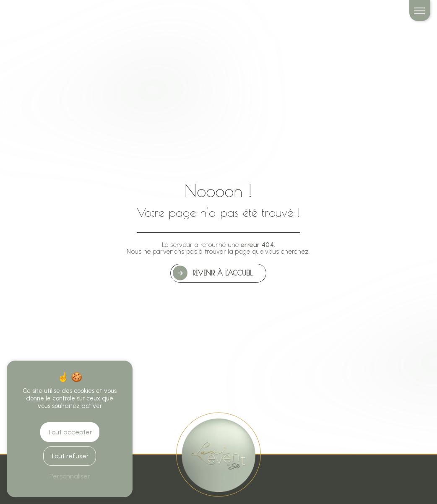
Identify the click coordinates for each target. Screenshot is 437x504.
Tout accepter (70, 432)
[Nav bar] (420, 10)
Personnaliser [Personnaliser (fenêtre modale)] (70, 476)
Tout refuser (70, 456)
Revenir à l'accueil (223, 273)
